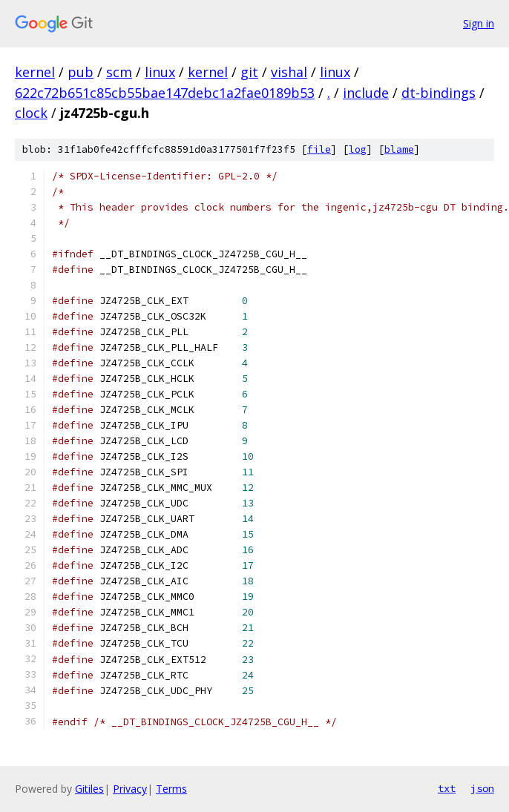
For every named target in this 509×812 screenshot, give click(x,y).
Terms (171, 789)
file (319, 149)
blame (399, 149)
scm (119, 72)
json (482, 788)
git (249, 72)
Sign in (479, 23)
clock (31, 113)
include (366, 93)
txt (447, 788)
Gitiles (89, 789)
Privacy (130, 789)
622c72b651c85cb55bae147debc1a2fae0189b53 (165, 93)
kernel (35, 72)
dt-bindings (439, 93)
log (358, 149)
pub (81, 72)
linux (160, 72)
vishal (289, 72)
